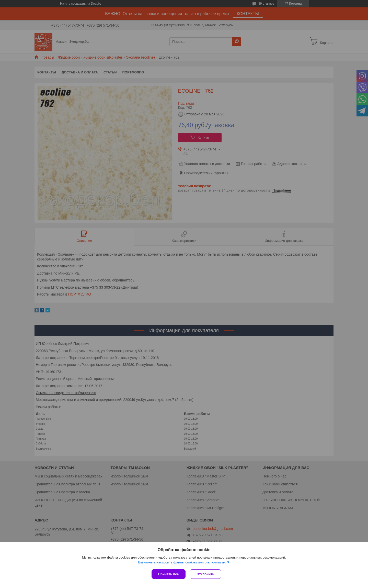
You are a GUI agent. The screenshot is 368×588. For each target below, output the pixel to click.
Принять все (169, 574)
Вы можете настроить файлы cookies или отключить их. (182, 563)
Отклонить (206, 574)
